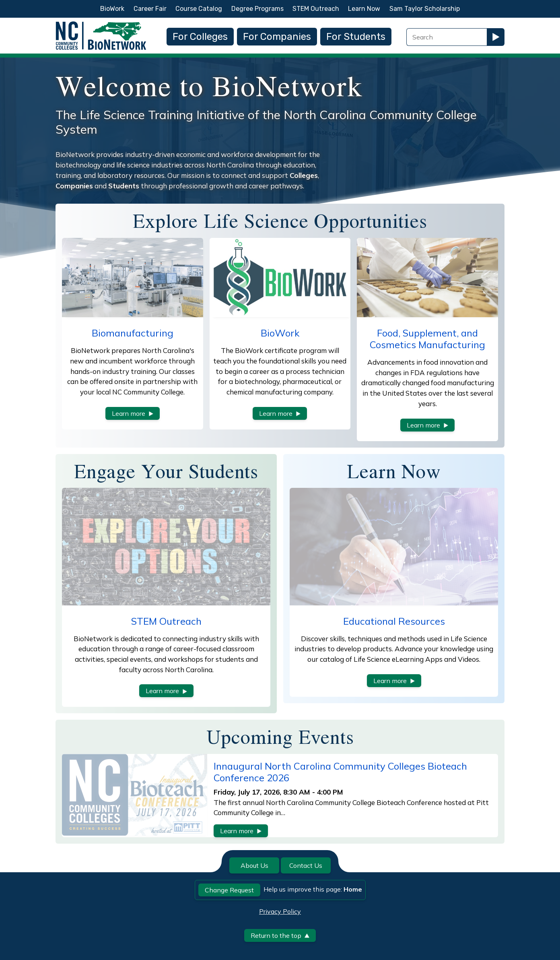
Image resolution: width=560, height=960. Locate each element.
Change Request (229, 890)
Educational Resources (394, 621)
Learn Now (364, 9)
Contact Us (306, 865)
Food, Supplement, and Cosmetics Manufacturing (427, 339)
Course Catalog (199, 9)
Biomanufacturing (133, 333)
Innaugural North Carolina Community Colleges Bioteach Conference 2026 (340, 772)
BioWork (112, 9)
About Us (254, 865)
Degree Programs (257, 9)
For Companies (277, 37)
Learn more (133, 413)
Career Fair (150, 9)
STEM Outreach (316, 9)
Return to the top (280, 935)
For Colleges (200, 37)
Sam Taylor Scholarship (425, 9)
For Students (356, 37)
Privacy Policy (280, 911)
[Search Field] (447, 37)
